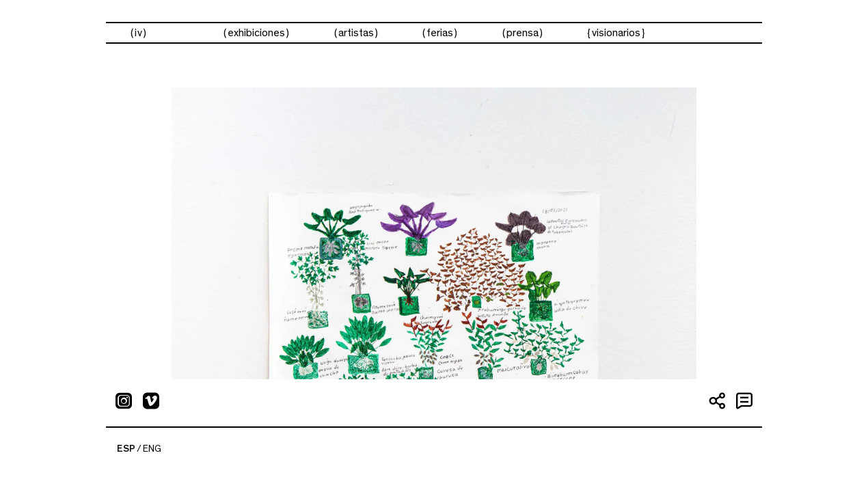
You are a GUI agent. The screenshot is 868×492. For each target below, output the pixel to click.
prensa (523, 33)
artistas (356, 33)
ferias (440, 33)
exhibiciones (256, 33)
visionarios (616, 33)
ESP (126, 449)
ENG (152, 449)
